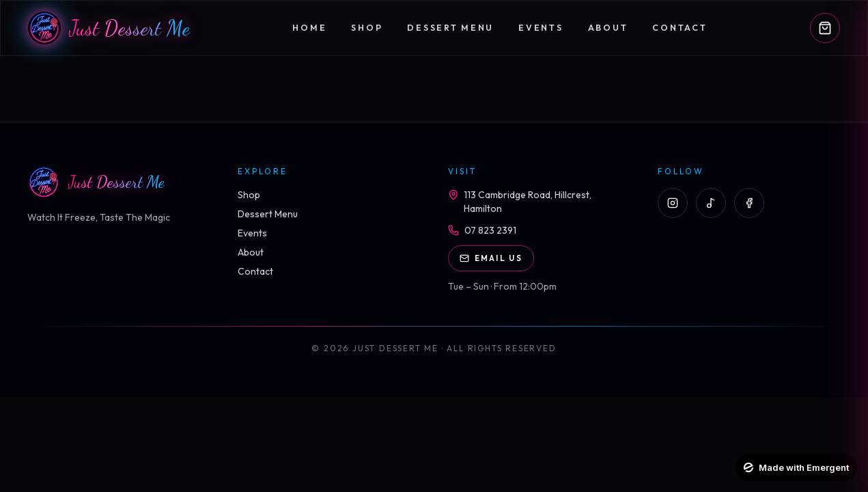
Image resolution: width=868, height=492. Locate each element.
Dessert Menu (450, 28)
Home (309, 28)
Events (541, 28)
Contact (680, 28)
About (608, 28)
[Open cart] (825, 28)
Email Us (491, 258)
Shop (367, 28)
